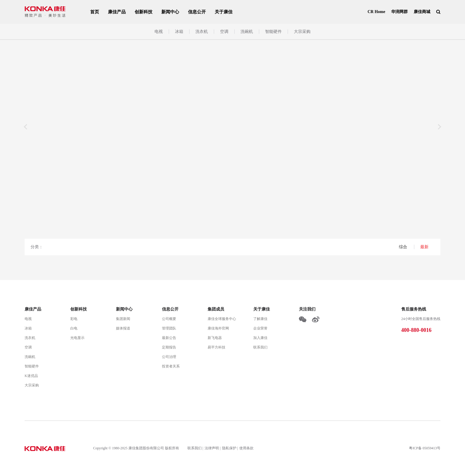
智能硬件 (273, 32)
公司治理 (169, 357)
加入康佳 (260, 338)
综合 (404, 247)
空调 (224, 32)
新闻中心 (170, 12)
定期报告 (169, 347)
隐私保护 (229, 448)
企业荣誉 (260, 328)
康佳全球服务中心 (222, 319)
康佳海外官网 (218, 328)
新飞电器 (215, 338)
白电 (74, 328)
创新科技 (144, 12)
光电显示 (77, 338)
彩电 (74, 319)
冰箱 (179, 32)
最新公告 (169, 338)
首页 (95, 12)
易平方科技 (216, 347)
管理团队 (169, 328)
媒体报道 (123, 328)
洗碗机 (247, 32)
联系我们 (260, 347)
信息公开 (197, 12)
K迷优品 (31, 376)
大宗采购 (302, 32)
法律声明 (212, 448)
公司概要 (169, 319)
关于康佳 (224, 12)
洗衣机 (202, 32)
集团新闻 (123, 319)
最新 (424, 247)
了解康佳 (260, 319)
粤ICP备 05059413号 (425, 448)
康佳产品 (117, 12)
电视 (159, 32)
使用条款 (246, 448)
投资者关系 (171, 366)
